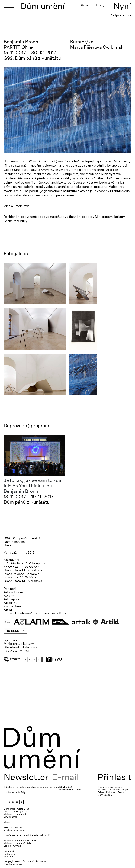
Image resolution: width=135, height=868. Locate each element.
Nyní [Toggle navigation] (122, 6)
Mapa (7, 822)
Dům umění (43, 6)
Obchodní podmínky (15, 792)
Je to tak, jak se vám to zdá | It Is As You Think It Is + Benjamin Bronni (34, 486)
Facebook (9, 851)
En (86, 5)
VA (20, 864)
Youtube (8, 857)
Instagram (9, 854)
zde (27, 206)
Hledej (100, 5)
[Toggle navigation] (9, 6)
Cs (83, 5)
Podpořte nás (120, 15)
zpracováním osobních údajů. (57, 787)
